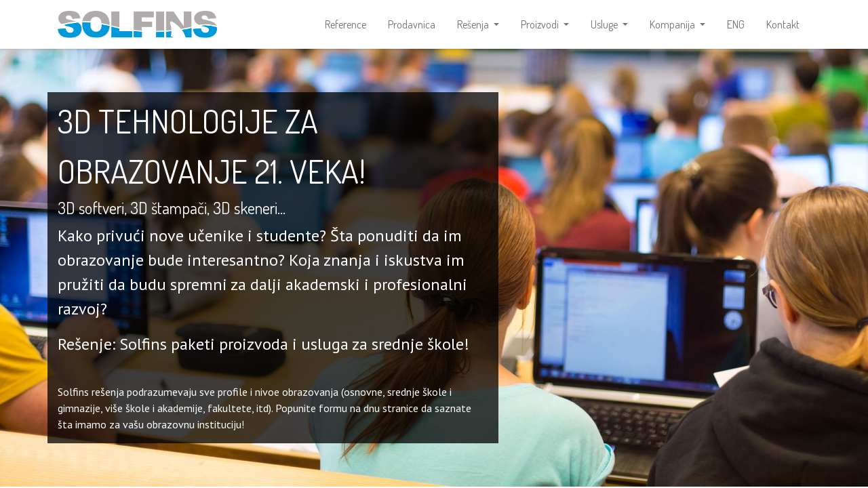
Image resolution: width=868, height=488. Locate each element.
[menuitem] (346, 24)
